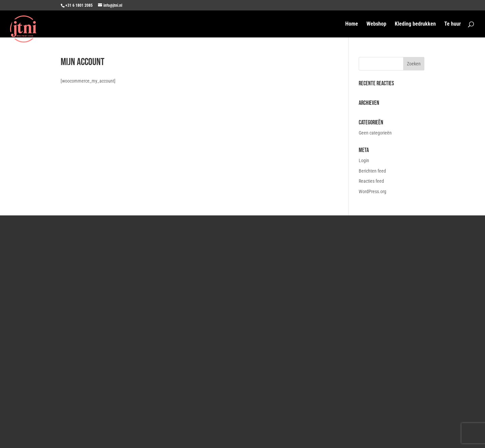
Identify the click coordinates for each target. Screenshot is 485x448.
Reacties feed (371, 181)
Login (364, 160)
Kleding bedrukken (415, 24)
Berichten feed (372, 171)
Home (352, 24)
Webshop (376, 24)
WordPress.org (373, 191)
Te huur (452, 24)
